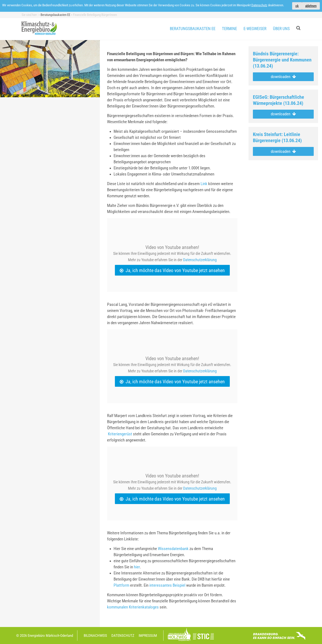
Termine (229, 29)
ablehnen (311, 6)
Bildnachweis (95, 635)
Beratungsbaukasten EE (193, 29)
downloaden (283, 77)
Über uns (281, 29)
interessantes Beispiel (167, 585)
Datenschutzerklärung (200, 260)
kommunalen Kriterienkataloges (133, 607)
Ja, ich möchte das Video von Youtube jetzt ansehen (175, 270)
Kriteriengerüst (120, 434)
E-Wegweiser (255, 29)
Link (204, 184)
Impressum (148, 635)
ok (297, 6)
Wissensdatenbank (173, 549)
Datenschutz (259, 5)
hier (137, 567)
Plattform (121, 585)
